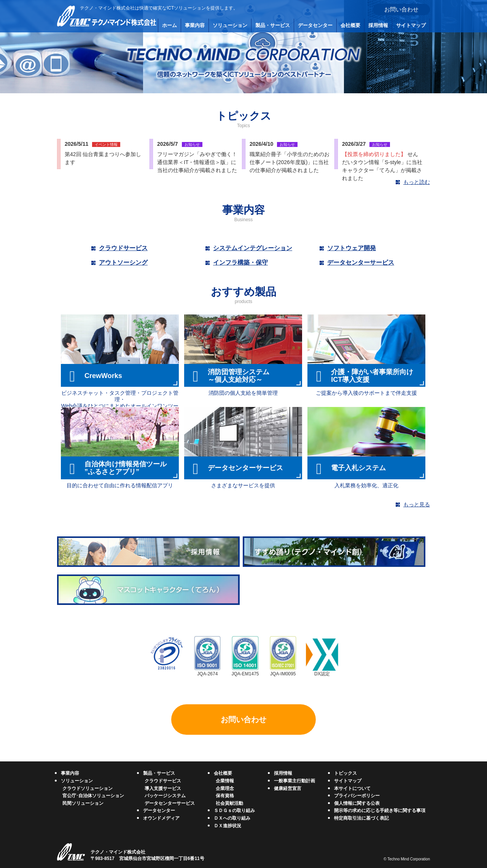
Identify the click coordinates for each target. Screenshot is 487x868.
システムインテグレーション (253, 248)
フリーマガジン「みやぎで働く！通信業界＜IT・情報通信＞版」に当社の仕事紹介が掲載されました (197, 162)
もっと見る (417, 504)
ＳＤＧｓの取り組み (234, 811)
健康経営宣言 (288, 788)
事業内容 (195, 25)
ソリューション (230, 25)
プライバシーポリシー (357, 796)
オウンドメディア (161, 818)
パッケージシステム (165, 796)
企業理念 (225, 788)
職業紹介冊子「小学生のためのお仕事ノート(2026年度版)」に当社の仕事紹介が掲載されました (290, 162)
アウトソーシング (123, 262)
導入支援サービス (163, 788)
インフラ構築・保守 (240, 262)
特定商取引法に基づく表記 (361, 818)
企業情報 (225, 781)
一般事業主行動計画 (294, 781)
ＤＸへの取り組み (232, 818)
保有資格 (225, 796)
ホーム (169, 25)
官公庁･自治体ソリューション (93, 796)
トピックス (345, 773)
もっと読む (417, 182)
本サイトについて (352, 788)
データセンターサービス (361, 262)
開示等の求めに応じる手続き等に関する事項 (380, 811)
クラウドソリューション (88, 788)
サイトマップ (411, 25)
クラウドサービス (123, 248)
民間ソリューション (83, 803)
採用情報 (378, 25)
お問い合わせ (401, 9)
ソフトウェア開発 (352, 248)
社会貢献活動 (229, 803)
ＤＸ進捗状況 (228, 826)
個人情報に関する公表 (357, 803)
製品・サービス (273, 25)
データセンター (315, 25)
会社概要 (350, 25)
